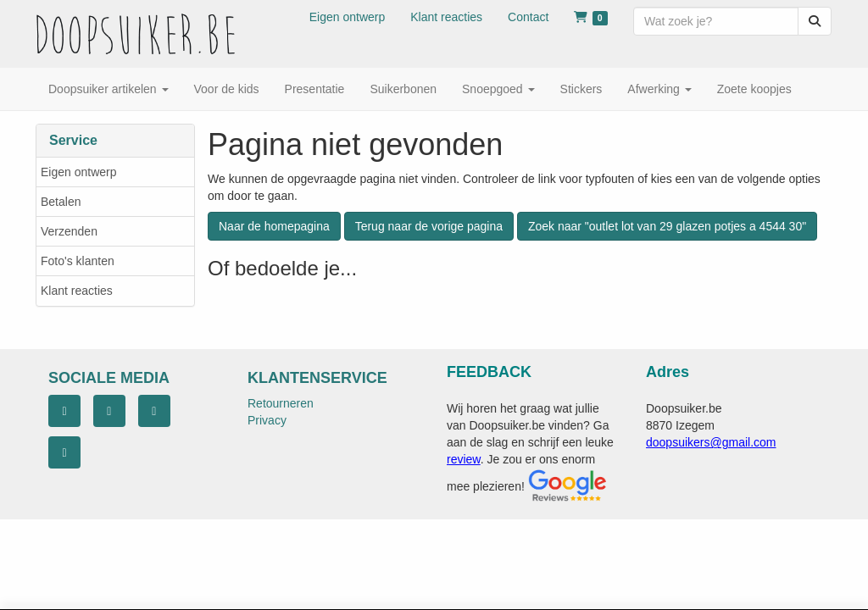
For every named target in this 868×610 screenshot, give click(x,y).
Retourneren (281, 403)
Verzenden (69, 231)
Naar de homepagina (274, 226)
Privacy (267, 420)
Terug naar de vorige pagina (429, 226)
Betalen (61, 202)
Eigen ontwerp (79, 172)
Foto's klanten (78, 261)
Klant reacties (77, 291)
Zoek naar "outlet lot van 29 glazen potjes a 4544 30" (667, 226)
